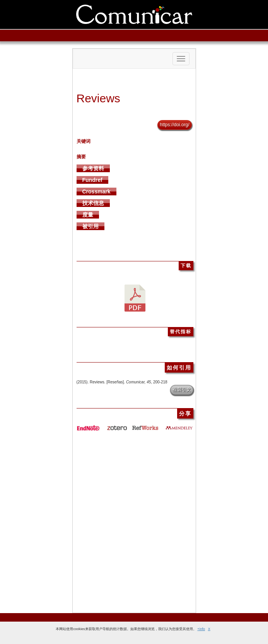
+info (201, 629)
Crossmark (96, 192)
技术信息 (93, 203)
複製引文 (182, 390)
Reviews (98, 98)
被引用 (90, 226)
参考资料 (93, 168)
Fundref (92, 180)
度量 (88, 215)
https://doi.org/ (174, 125)
